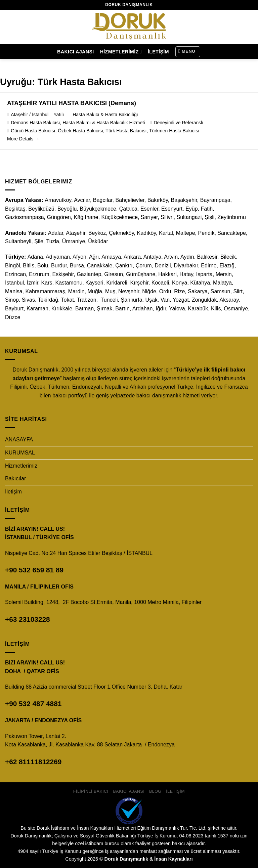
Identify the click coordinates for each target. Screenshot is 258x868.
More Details (23, 139)
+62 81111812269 (33, 762)
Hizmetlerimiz (121, 52)
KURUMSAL (20, 453)
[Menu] (188, 52)
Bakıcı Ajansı (76, 52)
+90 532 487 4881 (33, 704)
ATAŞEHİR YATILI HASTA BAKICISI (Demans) (72, 103)
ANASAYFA (19, 440)
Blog (155, 791)
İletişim (158, 52)
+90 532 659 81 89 (34, 570)
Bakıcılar (15, 479)
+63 (28, 619)
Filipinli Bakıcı (91, 791)
